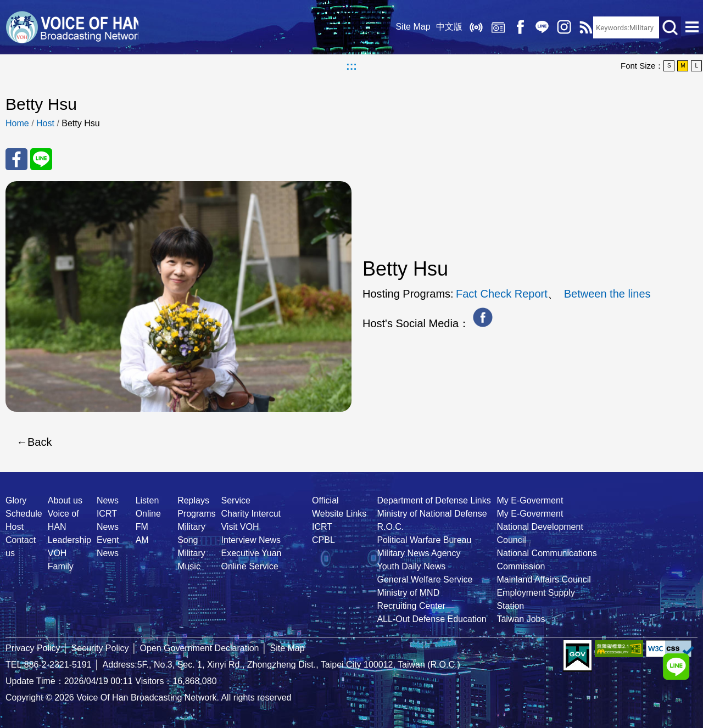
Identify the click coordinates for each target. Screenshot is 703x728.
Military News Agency (419, 553)
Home (17, 123)
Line (538, 27)
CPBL (323, 540)
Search (670, 27)
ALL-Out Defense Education (431, 619)
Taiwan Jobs (521, 619)
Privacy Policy (33, 648)
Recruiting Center (411, 606)
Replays (494, 27)
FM (142, 527)
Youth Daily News (411, 566)
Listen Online (472, 27)
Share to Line (41, 159)
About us (65, 500)
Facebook (516, 27)
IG (560, 27)
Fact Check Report (502, 294)
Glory (16, 500)
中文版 (445, 27)
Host (45, 123)
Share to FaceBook (16, 159)
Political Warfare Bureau (424, 540)
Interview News (250, 540)
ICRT (322, 527)
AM (142, 540)
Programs (196, 514)
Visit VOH (240, 527)
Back (40, 442)
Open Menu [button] (692, 27)
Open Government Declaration (200, 648)
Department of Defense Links (434, 500)
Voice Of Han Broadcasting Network (74, 27)
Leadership (69, 540)
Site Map (409, 27)
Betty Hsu (80, 123)
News (108, 500)
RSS (582, 27)
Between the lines (607, 294)
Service (235, 500)
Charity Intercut (250, 514)
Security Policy (100, 648)
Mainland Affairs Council (543, 579)
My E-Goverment (530, 500)
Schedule (24, 514)
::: (351, 66)
